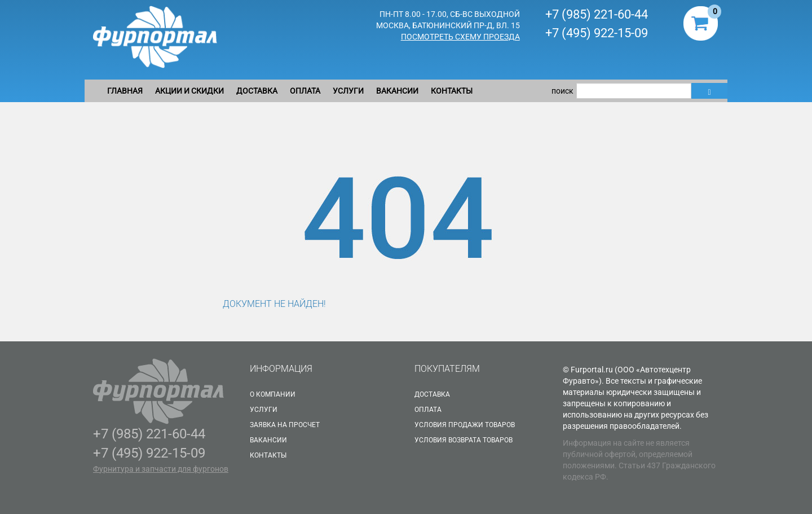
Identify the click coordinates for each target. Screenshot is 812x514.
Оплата (305, 91)
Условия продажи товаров (465, 425)
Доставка (257, 91)
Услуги (348, 91)
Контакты (452, 91)
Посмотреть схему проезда (460, 37)
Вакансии (397, 91)
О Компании (273, 394)
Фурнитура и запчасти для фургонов (161, 469)
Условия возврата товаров (464, 440)
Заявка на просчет (285, 425)
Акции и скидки (189, 91)
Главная (125, 91)
